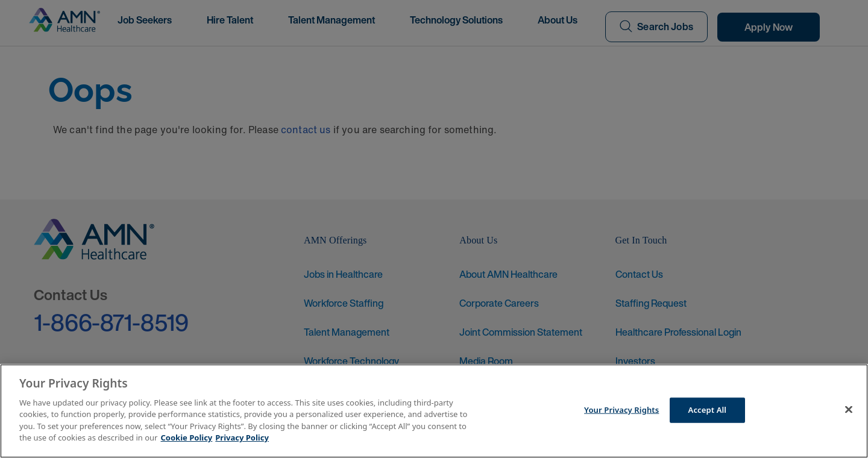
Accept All (708, 410)
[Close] (849, 409)
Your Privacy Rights (621, 410)
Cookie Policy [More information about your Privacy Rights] (187, 438)
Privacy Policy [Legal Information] (242, 438)
